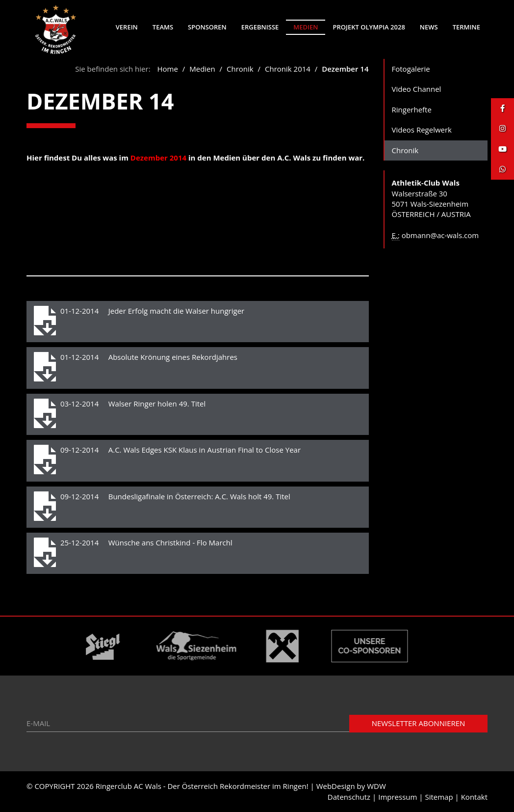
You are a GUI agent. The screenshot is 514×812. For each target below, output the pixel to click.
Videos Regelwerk (422, 130)
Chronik (241, 69)
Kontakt (474, 797)
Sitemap (439, 797)
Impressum (398, 797)
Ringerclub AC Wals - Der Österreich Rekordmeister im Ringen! (202, 786)
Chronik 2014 (288, 69)
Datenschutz (349, 797)
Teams (163, 27)
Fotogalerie (411, 69)
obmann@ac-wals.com (440, 235)
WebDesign (336, 786)
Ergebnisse (260, 27)
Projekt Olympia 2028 (369, 27)
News (429, 27)
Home (168, 69)
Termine (466, 27)
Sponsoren (207, 27)
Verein (127, 27)
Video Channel (417, 89)
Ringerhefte (412, 109)
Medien (306, 27)
